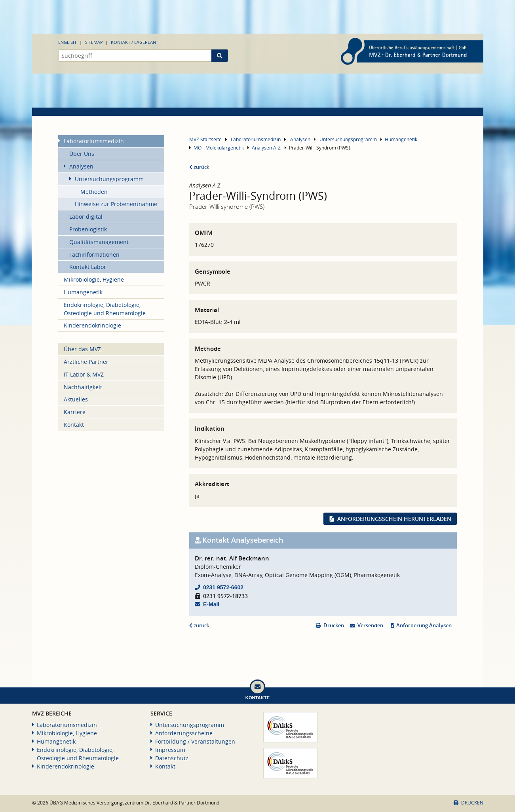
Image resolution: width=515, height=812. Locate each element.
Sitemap (94, 42)
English (67, 42)
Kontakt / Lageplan (133, 42)
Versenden (370, 626)
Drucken (334, 626)
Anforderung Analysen (424, 626)
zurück (199, 167)
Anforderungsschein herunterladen (394, 519)
